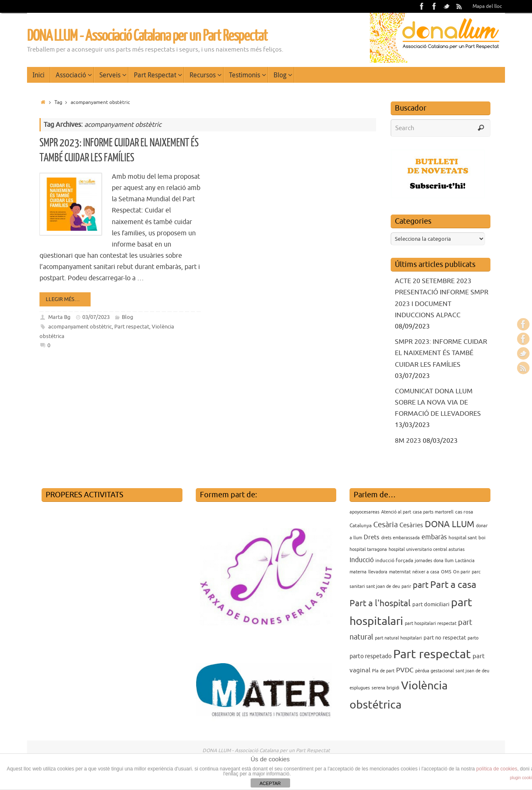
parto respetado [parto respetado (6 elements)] (371, 656)
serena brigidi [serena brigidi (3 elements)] (385, 688)
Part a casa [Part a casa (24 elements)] (453, 585)
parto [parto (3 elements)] (473, 638)
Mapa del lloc (487, 6)
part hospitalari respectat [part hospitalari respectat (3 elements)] (431, 623)
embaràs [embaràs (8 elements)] (434, 537)
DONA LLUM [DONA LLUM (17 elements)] (449, 524)
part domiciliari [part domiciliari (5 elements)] (431, 604)
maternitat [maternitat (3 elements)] (400, 572)
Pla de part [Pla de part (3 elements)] (383, 671)
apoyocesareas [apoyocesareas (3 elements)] (365, 512)
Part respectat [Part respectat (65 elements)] (432, 654)
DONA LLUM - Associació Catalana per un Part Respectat (147, 36)
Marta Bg (59, 317)
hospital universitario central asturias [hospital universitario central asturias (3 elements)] (427, 549)
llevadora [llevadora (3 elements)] (378, 572)
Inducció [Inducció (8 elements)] (362, 560)
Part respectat (132, 327)
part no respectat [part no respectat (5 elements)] (445, 638)
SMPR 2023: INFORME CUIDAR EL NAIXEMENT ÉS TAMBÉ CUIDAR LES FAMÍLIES (441, 353)
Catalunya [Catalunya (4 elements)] (361, 526)
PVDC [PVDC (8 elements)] (405, 670)
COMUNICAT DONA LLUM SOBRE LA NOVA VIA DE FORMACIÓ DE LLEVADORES (438, 402)
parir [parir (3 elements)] (406, 586)
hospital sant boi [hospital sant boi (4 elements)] (467, 538)
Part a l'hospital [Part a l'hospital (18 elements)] (380, 603)
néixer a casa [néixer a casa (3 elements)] (426, 572)
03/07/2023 (96, 317)
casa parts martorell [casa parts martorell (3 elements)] (433, 512)
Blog (128, 317)
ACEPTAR (270, 783)
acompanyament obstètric (80, 327)
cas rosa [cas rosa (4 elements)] (464, 512)
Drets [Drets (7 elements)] (372, 537)
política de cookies (497, 769)
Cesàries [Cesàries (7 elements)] (411, 525)
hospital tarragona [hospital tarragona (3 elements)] (368, 549)
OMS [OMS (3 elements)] (446, 572)
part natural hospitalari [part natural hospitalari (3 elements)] (398, 638)
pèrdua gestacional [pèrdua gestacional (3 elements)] (435, 671)
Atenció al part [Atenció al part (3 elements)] (396, 512)
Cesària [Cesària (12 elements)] (385, 525)
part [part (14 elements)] (421, 585)
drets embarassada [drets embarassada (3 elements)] (400, 538)
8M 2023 (408, 441)
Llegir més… (66, 299)
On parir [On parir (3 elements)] (462, 572)
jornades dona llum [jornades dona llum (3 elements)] (434, 561)
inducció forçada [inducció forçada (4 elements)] (394, 560)
